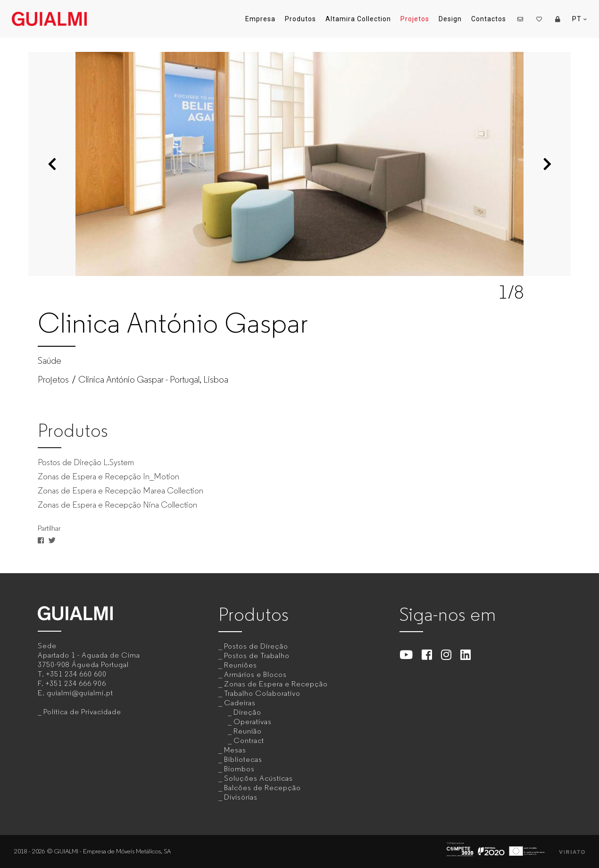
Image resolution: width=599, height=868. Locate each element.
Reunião (248, 731)
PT (580, 19)
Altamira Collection (358, 19)
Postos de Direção (256, 646)
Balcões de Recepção (262, 788)
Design (450, 19)
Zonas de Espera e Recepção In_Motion (108, 476)
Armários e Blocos (255, 674)
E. (75, 693)
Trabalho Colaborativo (262, 693)
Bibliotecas (243, 759)
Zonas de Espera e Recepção (276, 684)
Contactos (489, 19)
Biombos (239, 769)
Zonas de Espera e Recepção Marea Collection (121, 491)
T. (72, 674)
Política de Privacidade (82, 712)
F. (72, 683)
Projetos (415, 19)
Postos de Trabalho (257, 655)
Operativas (253, 722)
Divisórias (241, 797)
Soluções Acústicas (258, 778)
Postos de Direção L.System (86, 462)
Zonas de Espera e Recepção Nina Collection (117, 505)
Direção (247, 712)
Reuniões (241, 665)
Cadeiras (240, 703)
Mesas (235, 750)
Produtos (300, 19)
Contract (249, 740)
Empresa (260, 19)
